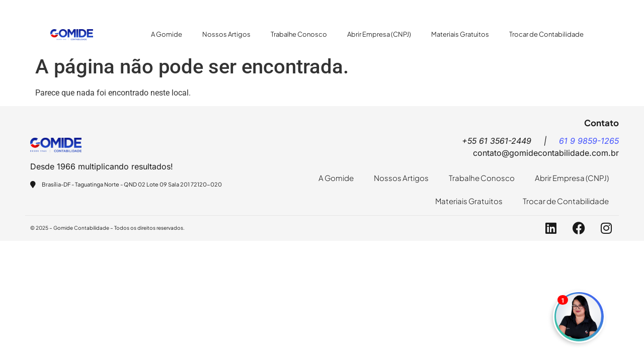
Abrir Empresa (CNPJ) (379, 34)
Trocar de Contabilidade (546, 34)
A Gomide (167, 34)
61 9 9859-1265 (589, 141)
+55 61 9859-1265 (221, 8)
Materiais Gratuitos (460, 34)
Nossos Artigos (226, 34)
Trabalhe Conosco (299, 34)
